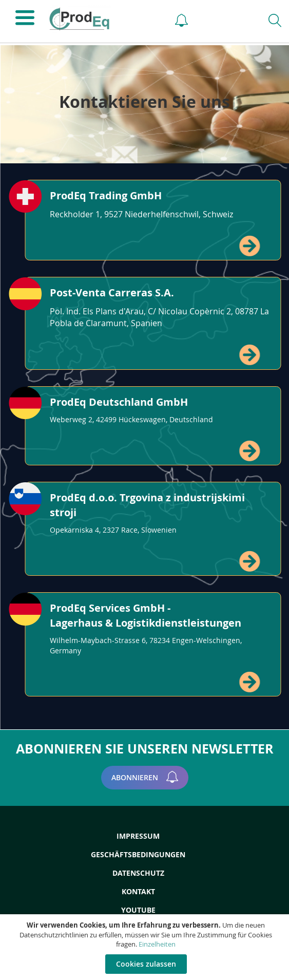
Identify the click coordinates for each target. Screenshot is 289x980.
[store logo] (102, 19)
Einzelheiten (157, 944)
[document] (146, 947)
